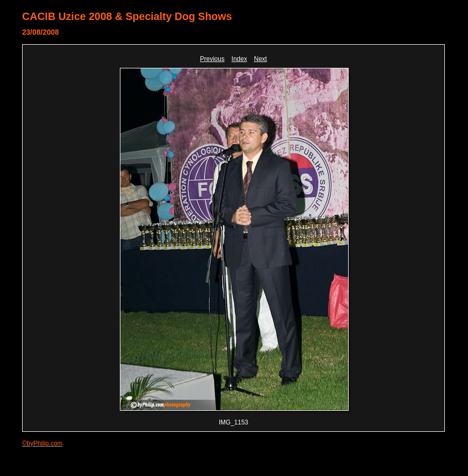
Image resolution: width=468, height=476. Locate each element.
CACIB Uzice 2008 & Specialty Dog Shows (127, 16)
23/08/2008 (40, 32)
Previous (212, 59)
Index (239, 59)
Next (261, 59)
